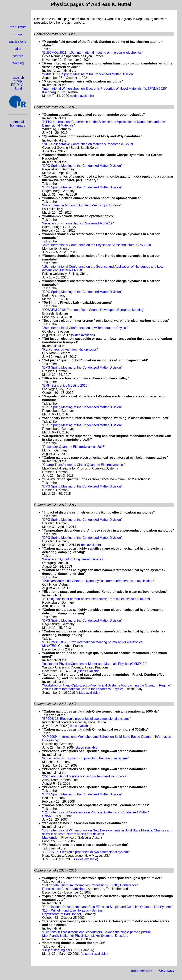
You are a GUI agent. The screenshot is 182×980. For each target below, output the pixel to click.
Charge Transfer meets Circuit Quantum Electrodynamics (84, 465)
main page (18, 26)
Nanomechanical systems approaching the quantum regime (85, 758)
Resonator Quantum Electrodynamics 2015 (74, 447)
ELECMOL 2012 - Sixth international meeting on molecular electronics (93, 642)
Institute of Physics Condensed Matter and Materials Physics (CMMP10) (94, 664)
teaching (18, 63)
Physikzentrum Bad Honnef (62, 914)
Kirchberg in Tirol (54, 92)
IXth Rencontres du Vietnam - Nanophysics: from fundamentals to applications (99, 581)
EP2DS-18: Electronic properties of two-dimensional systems (86, 719)
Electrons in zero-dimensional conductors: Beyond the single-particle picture (97, 932)
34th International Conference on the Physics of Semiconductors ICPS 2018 (97, 245)
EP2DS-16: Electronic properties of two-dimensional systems (86, 852)
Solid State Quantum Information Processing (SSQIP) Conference (90, 885)
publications (18, 42)
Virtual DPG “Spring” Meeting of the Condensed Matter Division (88, 74)
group (18, 34)
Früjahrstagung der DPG (61, 950)
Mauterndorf (51, 838)
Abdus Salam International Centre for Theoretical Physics (83, 689)
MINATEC (49, 646)
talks (18, 49)
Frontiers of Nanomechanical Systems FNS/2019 (78, 223)
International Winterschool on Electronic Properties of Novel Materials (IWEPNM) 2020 (104, 89)
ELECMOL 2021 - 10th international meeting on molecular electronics (92, 53)
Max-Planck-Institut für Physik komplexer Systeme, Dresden (85, 936)
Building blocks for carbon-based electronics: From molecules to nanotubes (96, 599)
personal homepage (18, 124)
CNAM (47, 816)
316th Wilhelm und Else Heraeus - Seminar (73, 910)
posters (18, 56)
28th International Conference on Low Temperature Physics (85, 328)
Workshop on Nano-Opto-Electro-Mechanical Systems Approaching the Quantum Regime (107, 685)
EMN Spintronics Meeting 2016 (65, 385)
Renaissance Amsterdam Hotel (64, 889)
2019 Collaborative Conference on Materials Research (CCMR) (88, 144)
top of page (166, 970)
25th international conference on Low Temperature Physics (85, 776)
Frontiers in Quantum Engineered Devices (73, 559)
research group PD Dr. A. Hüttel (18, 83)
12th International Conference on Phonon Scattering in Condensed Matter (95, 812)
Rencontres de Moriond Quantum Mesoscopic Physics (82, 205)
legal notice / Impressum (141, 971)
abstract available (94, 954)
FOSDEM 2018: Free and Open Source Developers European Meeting (93, 310)
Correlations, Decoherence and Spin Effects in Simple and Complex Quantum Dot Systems (108, 907)
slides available (82, 96)
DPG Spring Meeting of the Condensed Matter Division (82, 166)
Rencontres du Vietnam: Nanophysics (70, 349)
